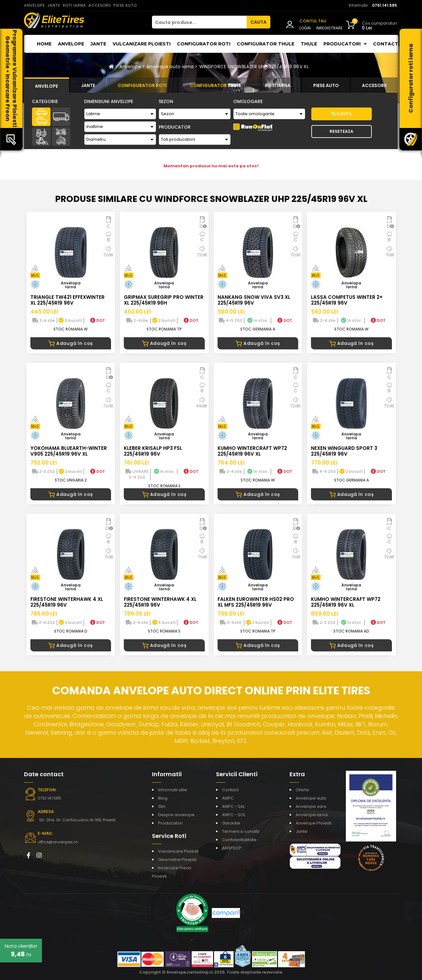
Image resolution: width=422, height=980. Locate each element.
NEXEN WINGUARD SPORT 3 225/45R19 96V (344, 451)
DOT (98, 320)
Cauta (342, 114)
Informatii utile (173, 790)
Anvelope (71, 44)
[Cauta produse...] (199, 22)
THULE (309, 44)
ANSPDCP (232, 848)
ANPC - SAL (233, 806)
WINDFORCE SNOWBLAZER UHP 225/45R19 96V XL (254, 67)
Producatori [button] (345, 44)
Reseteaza (341, 131)
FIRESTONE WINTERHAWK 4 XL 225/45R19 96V (67, 602)
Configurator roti (204, 44)
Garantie (231, 823)
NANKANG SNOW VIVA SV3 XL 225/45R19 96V (254, 300)
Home (44, 44)
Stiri (162, 806)
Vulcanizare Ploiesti (142, 44)
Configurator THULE (266, 44)
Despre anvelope (176, 815)
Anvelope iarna (312, 815)
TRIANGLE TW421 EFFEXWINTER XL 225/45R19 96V (68, 300)
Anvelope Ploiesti (314, 823)
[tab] (47, 85)
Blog (163, 798)
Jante (98, 44)
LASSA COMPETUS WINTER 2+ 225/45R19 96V (347, 300)
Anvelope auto (311, 798)
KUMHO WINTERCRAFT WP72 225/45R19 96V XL (252, 451)
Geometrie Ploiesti (177, 860)
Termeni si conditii (241, 831)
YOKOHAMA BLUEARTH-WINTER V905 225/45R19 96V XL (69, 451)
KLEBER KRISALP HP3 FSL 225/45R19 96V (153, 451)
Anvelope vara (311, 806)
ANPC (228, 798)
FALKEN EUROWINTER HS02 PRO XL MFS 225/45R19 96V (256, 602)
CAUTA (259, 22)
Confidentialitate (239, 840)
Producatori (170, 823)
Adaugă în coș (71, 343)
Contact (386, 44)
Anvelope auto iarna (170, 67)
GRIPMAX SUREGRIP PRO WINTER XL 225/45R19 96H (164, 300)
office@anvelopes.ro (58, 842)
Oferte (302, 790)
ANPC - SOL (234, 815)
